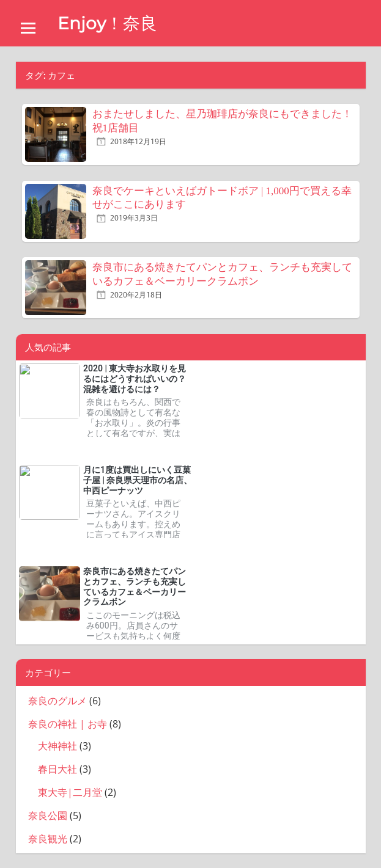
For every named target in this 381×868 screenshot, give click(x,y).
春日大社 (57, 769)
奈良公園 (48, 815)
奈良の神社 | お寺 (68, 724)
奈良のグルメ (57, 701)
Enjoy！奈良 (107, 23)
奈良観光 (48, 839)
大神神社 (57, 746)
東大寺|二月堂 (70, 792)
